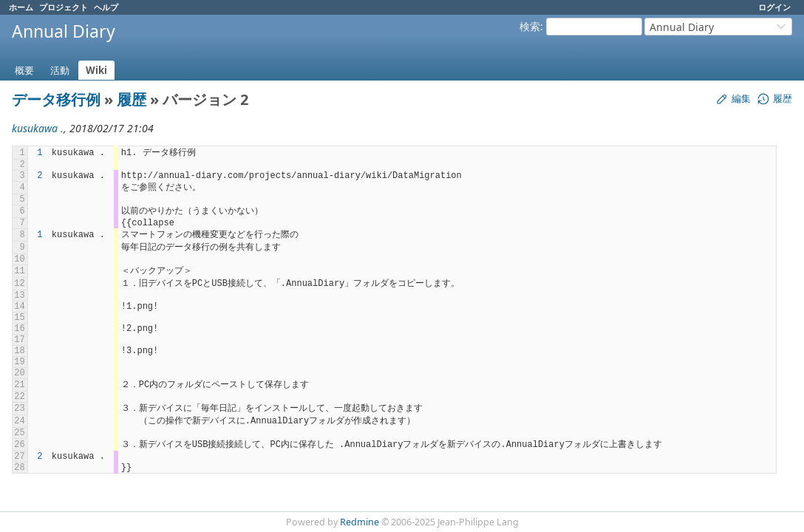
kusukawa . (38, 128)
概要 (24, 70)
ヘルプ (106, 7)
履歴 (132, 99)
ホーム (21, 7)
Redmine (360, 522)
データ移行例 (56, 99)
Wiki (96, 70)
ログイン (774, 7)
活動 (60, 70)
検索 (530, 26)
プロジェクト (64, 7)
